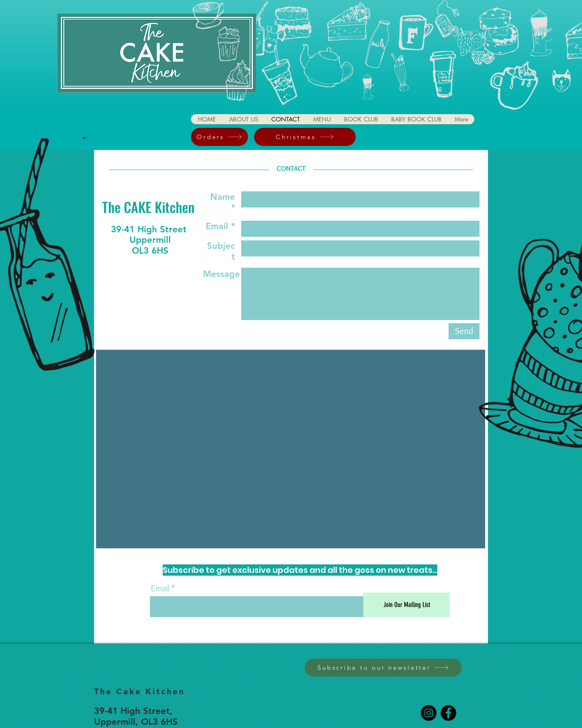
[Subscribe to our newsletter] (383, 668)
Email (160, 589)
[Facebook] (448, 713)
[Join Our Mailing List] (407, 605)
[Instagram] (429, 713)
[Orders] (219, 137)
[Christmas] (305, 137)
